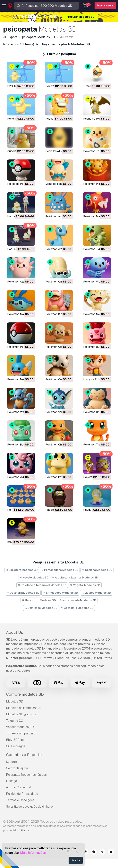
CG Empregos (16, 746)
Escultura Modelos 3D (22, 570)
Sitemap (25, 830)
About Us (15, 632)
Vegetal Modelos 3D (85, 585)
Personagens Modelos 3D (60, 570)
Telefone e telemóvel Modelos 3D (42, 585)
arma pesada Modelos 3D (78, 600)
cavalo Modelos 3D (34, 577)
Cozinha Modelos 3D (97, 570)
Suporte (12, 762)
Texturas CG (15, 721)
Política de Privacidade (22, 794)
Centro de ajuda (17, 768)
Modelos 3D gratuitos (21, 714)
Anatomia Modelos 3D (77, 608)
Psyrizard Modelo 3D (97, 119)
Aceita (76, 860)
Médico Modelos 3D (96, 593)
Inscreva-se (105, 5)
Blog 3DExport (16, 740)
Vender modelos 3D (20, 727)
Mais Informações (33, 853)
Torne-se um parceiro (21, 733)
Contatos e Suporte (24, 755)
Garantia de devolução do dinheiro (29, 807)
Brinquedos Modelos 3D (60, 593)
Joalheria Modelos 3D (23, 593)
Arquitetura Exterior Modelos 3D (75, 577)
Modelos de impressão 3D (24, 708)
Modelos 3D (15, 701)
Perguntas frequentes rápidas (26, 775)
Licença (12, 781)
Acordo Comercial (18, 787)
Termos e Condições (20, 800)
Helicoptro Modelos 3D (39, 600)
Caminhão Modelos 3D (41, 608)
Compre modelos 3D (25, 694)
